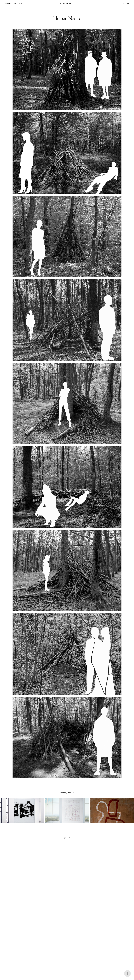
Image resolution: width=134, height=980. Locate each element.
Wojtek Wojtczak (67, 4)
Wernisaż (7, 4)
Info (20, 4)
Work (15, 4)
